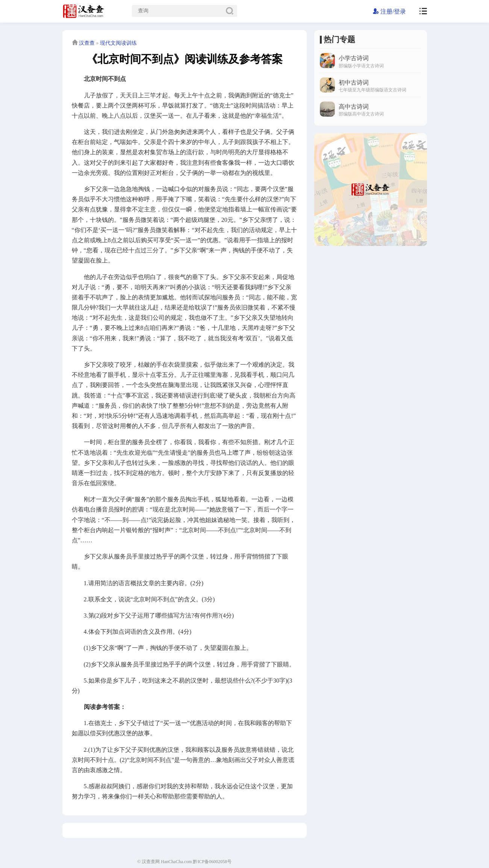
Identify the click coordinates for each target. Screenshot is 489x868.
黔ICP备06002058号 (212, 862)
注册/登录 (389, 11)
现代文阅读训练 (118, 43)
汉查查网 (151, 862)
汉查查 (87, 43)
